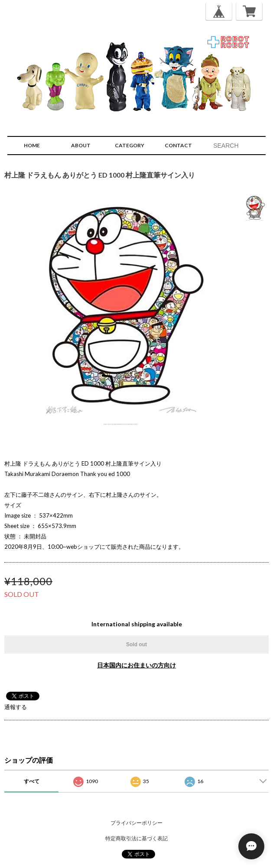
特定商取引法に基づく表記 (136, 838)
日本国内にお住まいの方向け (136, 665)
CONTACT (178, 145)
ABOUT (81, 145)
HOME (32, 145)
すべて (32, 781)
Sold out (136, 645)
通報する (16, 707)
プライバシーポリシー (136, 823)
